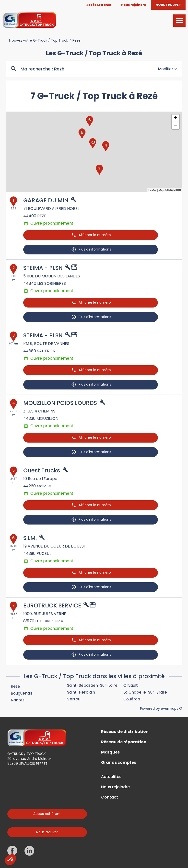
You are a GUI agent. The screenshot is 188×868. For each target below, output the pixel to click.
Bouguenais (22, 693)
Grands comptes (119, 763)
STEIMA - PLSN (43, 268)
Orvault (131, 685)
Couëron (132, 699)
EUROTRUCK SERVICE (52, 605)
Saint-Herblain (81, 692)
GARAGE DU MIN (46, 200)
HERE (177, 190)
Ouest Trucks (42, 470)
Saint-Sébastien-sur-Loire (92, 685)
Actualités (111, 777)
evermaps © (171, 708)
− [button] (176, 126)
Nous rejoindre (115, 787)
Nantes (18, 700)
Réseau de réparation (124, 742)
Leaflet (152, 190)
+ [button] (176, 118)
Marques (110, 752)
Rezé (76, 40)
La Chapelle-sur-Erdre (145, 692)
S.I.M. (30, 538)
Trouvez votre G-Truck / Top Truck (38, 40)
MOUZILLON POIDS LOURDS (60, 403)
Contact (110, 797)
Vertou (74, 699)
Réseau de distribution (125, 732)
